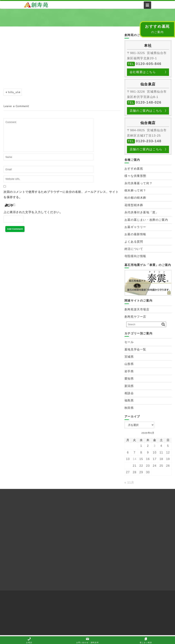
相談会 (129, 393)
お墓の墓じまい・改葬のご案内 (146, 220)
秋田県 (129, 408)
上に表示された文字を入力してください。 (33, 212)
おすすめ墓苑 (134, 169)
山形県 (129, 364)
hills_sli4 (14, 92)
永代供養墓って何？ (138, 183)
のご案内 (157, 29)
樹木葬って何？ (135, 190)
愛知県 (129, 379)
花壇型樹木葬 (134, 205)
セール (129, 342)
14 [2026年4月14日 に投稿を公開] (135, 459)
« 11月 (129, 482)
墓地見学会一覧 (135, 349)
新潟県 (129, 386)
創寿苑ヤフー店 (135, 317)
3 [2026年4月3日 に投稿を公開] (155, 446)
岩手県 (129, 371)
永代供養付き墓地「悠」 (142, 212)
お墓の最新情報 (135, 234)
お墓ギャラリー (135, 227)
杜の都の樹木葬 (135, 198)
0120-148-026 (149, 102)
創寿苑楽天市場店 (137, 309)
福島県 (129, 400)
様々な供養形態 (135, 176)
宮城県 (129, 357)
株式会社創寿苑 (39, 5)
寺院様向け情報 (135, 256)
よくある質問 (134, 242)
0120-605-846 (149, 64)
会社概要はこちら (143, 72)
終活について (134, 249)
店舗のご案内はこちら (146, 111)
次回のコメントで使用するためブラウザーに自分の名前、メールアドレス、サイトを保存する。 (61, 195)
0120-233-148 (149, 141)
